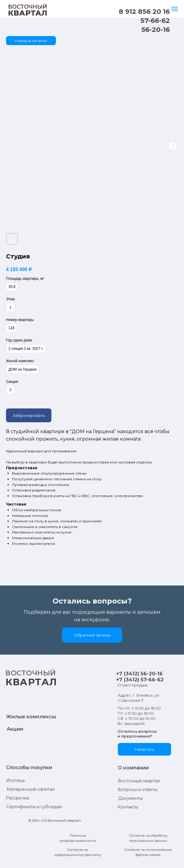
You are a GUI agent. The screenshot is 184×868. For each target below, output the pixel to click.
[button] (92, 635)
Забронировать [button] (29, 415)
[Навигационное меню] (175, 9)
